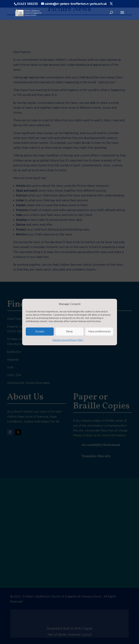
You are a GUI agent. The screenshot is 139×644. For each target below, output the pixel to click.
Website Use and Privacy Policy (68, 340)
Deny (69, 331)
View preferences (99, 331)
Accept (40, 331)
